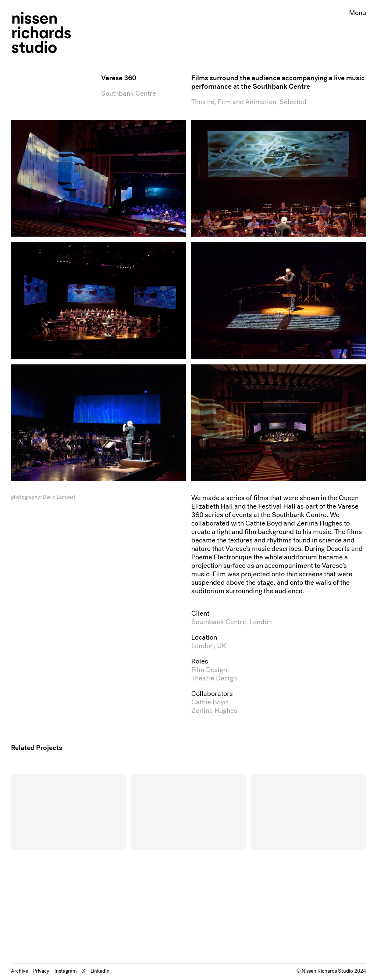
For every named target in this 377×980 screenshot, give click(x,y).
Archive (19, 971)
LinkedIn (100, 971)
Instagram (66, 971)
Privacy (41, 971)
